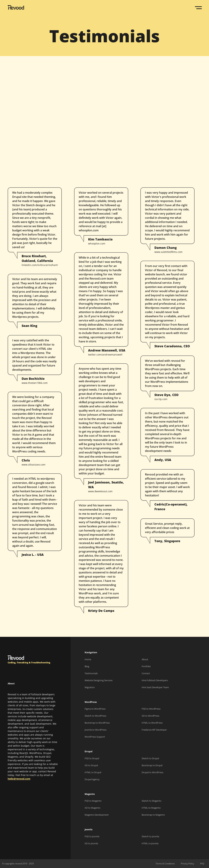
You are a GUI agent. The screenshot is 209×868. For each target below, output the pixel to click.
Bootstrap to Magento (153, 815)
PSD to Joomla (92, 836)
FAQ (202, 864)
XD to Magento (92, 808)
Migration (90, 687)
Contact (146, 673)
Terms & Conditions (165, 864)
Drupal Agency (92, 779)
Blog (87, 666)
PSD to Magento (93, 801)
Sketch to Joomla (150, 836)
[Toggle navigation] (199, 8)
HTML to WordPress (152, 723)
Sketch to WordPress (95, 716)
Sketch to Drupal (150, 758)
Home (88, 659)
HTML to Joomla (150, 843)
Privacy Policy (187, 864)
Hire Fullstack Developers (155, 680)
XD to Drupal (91, 765)
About (145, 659)
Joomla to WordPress (96, 730)
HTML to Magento (151, 808)
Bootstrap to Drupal (152, 765)
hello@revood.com (19, 779)
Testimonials (91, 673)
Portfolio (146, 666)
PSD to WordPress (151, 709)
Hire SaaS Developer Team (155, 687)
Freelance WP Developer (154, 730)
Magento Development (97, 815)
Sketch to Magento (152, 801)
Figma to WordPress (95, 709)
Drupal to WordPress (152, 772)
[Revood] (16, 8)
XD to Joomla (91, 843)
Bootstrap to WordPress (97, 723)
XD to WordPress (150, 716)
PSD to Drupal (92, 758)
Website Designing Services (99, 680)
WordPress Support (95, 737)
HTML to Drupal (93, 772)
